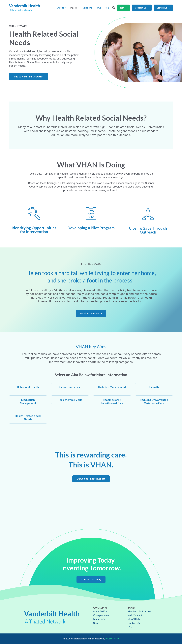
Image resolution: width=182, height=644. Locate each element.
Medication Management (28, 401)
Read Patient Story (91, 313)
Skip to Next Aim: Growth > (29, 77)
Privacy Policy (112, 639)
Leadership (99, 619)
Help (107, 8)
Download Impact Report (91, 479)
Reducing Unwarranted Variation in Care (154, 401)
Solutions (87, 8)
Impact (74, 8)
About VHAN (100, 611)
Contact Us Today (91, 579)
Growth (154, 387)
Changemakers (101, 615)
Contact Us (142, 8)
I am (123, 8)
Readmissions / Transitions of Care (112, 401)
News (98, 8)
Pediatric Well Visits (70, 400)
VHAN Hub (163, 8)
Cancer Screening (70, 387)
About (62, 8)
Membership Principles (140, 611)
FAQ (130, 627)
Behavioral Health (28, 387)
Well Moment (135, 615)
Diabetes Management (112, 387)
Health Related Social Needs (28, 417)
